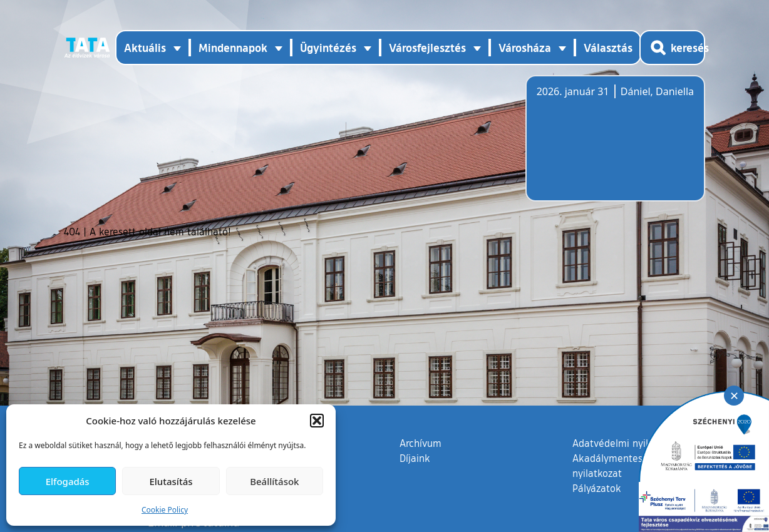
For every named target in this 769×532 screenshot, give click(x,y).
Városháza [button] (525, 48)
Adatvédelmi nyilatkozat (627, 443)
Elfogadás (68, 481)
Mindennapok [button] (233, 48)
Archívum (421, 442)
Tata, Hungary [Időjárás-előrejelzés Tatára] (607, 146)
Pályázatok (597, 488)
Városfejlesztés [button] (427, 48)
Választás (608, 48)
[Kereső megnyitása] (672, 48)
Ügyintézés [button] (328, 48)
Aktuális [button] (145, 48)
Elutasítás (171, 481)
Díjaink (415, 458)
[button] (317, 421)
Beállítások (274, 481)
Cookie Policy (165, 510)
